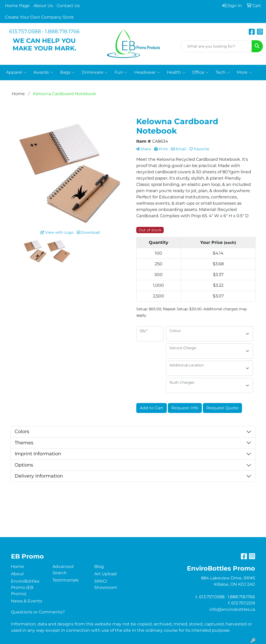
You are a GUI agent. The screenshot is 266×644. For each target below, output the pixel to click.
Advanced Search (63, 570)
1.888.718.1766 (62, 31)
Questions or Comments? (38, 612)
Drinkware (95, 72)
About (17, 574)
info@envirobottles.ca (232, 609)
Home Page (17, 6)
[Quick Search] (216, 46)
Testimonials (66, 580)
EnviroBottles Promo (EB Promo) (25, 587)
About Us (43, 6)
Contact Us (68, 6)
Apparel (16, 72)
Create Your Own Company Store (39, 17)
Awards (43, 72)
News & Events (27, 601)
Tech (223, 72)
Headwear (147, 72)
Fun (121, 72)
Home (17, 567)
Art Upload (105, 574)
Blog (99, 567)
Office (200, 72)
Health (176, 72)
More (244, 72)
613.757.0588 (25, 31)
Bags (67, 72)
